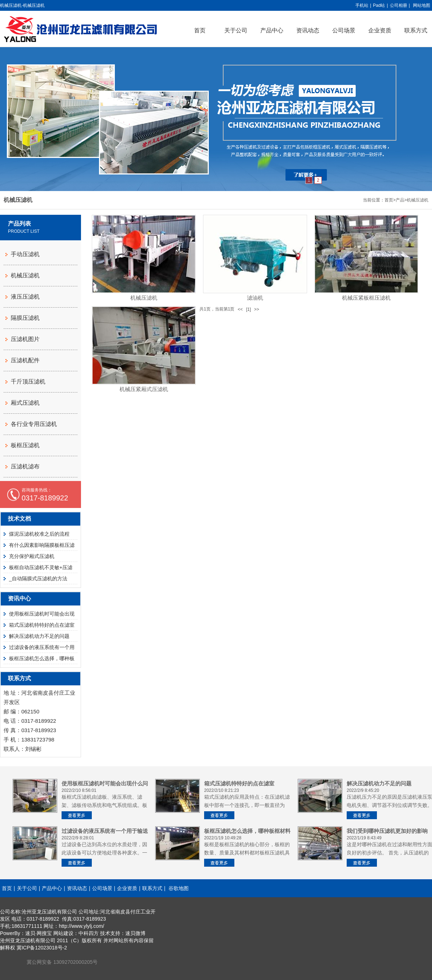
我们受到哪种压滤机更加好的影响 (387, 831)
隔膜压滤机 (25, 318)
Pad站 (379, 5)
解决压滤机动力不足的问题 (39, 636)
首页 (200, 30)
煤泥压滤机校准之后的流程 (39, 534)
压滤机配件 (25, 360)
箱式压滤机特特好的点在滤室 (42, 625)
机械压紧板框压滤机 (366, 298)
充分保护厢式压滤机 (32, 556)
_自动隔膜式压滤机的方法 (38, 579)
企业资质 (380, 30)
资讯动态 (308, 30)
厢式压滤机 (25, 403)
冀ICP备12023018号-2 (42, 948)
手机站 (362, 5)
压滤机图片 (25, 339)
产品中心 (272, 30)
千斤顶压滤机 (28, 382)
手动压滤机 (25, 254)
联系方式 (152, 888)
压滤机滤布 (25, 466)
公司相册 (399, 5)
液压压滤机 (25, 297)
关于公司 (236, 30)
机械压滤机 (418, 200)
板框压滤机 (25, 445)
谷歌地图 (179, 888)
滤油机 (255, 298)
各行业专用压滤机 (34, 424)
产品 (400, 200)
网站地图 (422, 5)
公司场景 (344, 30)
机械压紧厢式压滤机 (144, 389)
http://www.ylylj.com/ (81, 926)
